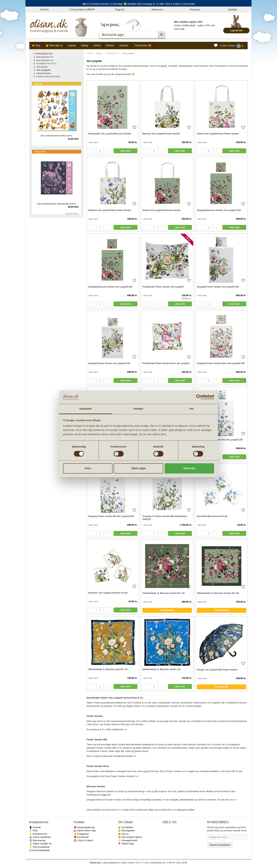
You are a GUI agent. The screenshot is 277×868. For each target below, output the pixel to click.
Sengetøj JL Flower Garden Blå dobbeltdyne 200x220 (165, 518)
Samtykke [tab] (86, 409)
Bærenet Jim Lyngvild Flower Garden (161, 134)
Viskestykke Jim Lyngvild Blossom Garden (110, 134)
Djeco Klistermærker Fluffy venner (57, 136)
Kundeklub (233, 10)
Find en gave (195, 10)
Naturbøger (42, 67)
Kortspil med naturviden (48, 76)
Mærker (110, 45)
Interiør (97, 45)
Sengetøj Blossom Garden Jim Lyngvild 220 (219, 210)
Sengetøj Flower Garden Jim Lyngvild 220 (109, 363)
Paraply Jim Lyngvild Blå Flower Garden (217, 670)
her (125, 729)
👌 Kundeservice (38, 834)
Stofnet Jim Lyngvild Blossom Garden (162, 210)
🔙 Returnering (37, 840)
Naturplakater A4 (45, 57)
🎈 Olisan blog (126, 844)
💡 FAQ (33, 831)
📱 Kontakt (35, 827)
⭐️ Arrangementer (128, 840)
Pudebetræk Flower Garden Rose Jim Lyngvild (166, 363)
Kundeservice (157, 10)
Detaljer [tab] (138, 409)
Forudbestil (167, 610)
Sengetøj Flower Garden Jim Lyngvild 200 (218, 287)
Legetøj (72, 45)
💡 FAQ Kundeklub (39, 847)
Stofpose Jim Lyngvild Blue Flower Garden (110, 210)
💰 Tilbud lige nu (54, 45)
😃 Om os (123, 834)
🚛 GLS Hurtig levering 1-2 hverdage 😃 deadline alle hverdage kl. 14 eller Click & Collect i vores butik (138, 4)
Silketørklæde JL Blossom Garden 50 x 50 (163, 593)
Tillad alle (189, 468)
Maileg (84, 45)
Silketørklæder (44, 73)
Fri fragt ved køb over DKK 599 (82, 10)
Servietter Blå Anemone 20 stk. (212, 516)
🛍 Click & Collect (83, 840)
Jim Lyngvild (43, 70)
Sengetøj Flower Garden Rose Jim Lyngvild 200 (221, 363)
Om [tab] (191, 409)
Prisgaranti (120, 10)
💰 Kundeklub (125, 827)
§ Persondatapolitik (39, 850)
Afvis (88, 468)
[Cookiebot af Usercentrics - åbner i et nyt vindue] (199, 397)
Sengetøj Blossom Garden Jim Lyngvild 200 (110, 287)
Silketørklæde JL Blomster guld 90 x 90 (108, 669)
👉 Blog (36, 45)
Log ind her (236, 30)
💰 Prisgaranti (81, 834)
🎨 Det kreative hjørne (130, 837)
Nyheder (124, 45)
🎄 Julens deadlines (40, 837)
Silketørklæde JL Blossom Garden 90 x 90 (218, 593)
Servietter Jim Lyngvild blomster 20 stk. (108, 593)
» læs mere (93, 142)
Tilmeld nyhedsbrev (220, 845)
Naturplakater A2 (45, 60)
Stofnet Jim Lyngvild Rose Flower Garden (218, 134)
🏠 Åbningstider (126, 831)
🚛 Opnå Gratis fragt (85, 831)
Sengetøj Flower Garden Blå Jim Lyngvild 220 (111, 516)
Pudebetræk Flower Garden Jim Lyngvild (163, 287)
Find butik (44, 10)
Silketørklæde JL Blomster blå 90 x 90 (161, 669)
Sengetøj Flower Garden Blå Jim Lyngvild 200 (220, 440)
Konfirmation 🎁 (143, 45)
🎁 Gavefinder (81, 837)
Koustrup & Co (113, 53)
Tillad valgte (138, 468)
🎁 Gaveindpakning (84, 827)
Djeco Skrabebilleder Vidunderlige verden (56, 204)
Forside (90, 53)
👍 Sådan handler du (40, 844)
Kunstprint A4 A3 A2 (46, 63)
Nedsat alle (40, 152)
